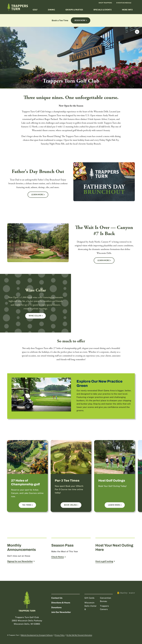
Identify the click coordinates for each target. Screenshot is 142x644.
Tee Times (27, 505)
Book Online (70, 505)
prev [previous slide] (6, 472)
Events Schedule (124, 3)
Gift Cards (89, 598)
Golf (35, 10)
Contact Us (57, 598)
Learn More (37, 195)
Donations (56, 607)
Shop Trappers (105, 3)
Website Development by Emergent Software (37, 635)
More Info (127, 10)
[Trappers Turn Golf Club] (71, 67)
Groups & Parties (74, 10)
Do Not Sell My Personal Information (79, 635)
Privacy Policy (60, 635)
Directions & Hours (61, 603)
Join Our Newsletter (61, 612)
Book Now (80, 20)
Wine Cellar (35, 316)
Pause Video (137, 32)
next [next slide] (136, 472)
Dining (51, 10)
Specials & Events (103, 10)
